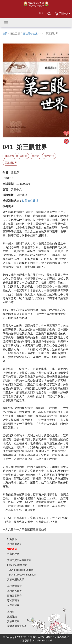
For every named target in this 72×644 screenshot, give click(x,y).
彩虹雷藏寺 (13, 600)
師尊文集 (10, 156)
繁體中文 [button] (62, 14)
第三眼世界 (11, 163)
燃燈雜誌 (12, 617)
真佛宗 (23, 156)
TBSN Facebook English (20, 570)
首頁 (5, 33)
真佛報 (11, 612)
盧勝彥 (36, 156)
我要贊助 (12, 539)
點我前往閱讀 (30, 201)
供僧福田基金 (14, 544)
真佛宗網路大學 (16, 579)
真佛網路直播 (14, 591)
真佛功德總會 (14, 586)
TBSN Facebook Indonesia (22, 575)
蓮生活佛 (49, 156)
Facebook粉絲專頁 (17, 565)
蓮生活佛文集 (30, 33)
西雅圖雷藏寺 (14, 596)
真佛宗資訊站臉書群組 (19, 560)
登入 (41, 13)
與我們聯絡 (13, 554)
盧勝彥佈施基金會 (17, 626)
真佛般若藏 (13, 621)
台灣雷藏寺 (13, 605)
